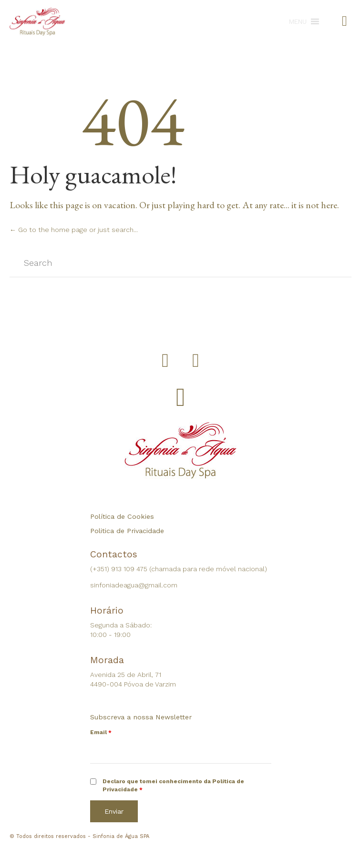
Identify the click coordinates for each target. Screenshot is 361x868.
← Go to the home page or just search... (74, 230)
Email (101, 732)
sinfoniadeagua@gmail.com (134, 585)
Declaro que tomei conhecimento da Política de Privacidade (173, 785)
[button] (298, 21)
